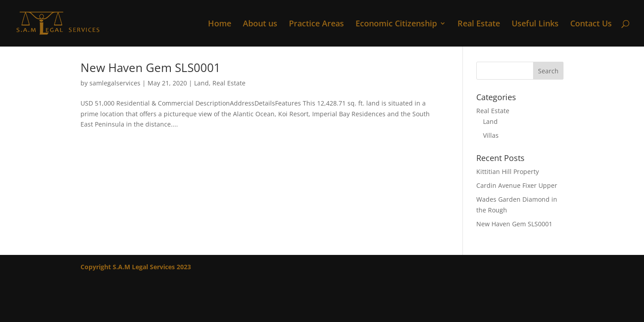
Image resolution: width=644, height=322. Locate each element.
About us (260, 24)
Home (220, 24)
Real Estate (479, 24)
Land (201, 83)
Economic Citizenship (396, 24)
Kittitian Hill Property (508, 172)
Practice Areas (316, 24)
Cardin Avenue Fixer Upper (517, 185)
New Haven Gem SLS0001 (150, 68)
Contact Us (591, 24)
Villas (491, 135)
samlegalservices (115, 83)
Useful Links (535, 24)
